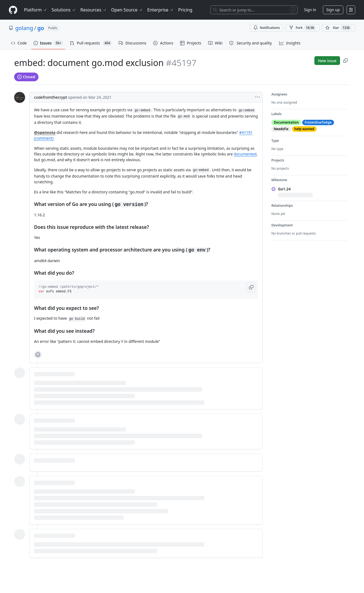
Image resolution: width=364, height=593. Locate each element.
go (41, 28)
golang (24, 28)
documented (245, 154)
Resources (94, 10)
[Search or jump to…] (254, 10)
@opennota (45, 132)
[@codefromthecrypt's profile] (20, 97)
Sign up (333, 10)
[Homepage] (13, 10)
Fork (303, 28)
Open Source (127, 10)
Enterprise (161, 10)
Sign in (310, 10)
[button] (251, 287)
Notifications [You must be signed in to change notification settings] (267, 28)
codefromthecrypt (51, 97)
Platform (36, 10)
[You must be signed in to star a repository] (339, 28)
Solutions (64, 10)
